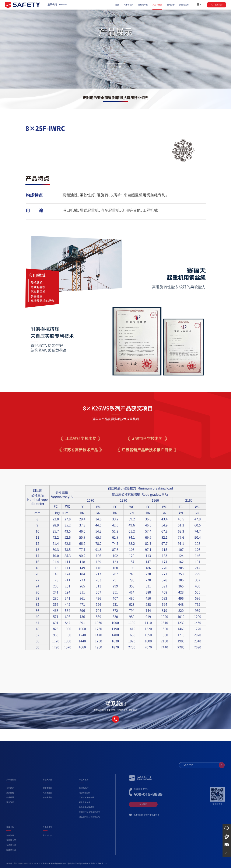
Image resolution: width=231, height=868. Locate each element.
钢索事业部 (47, 798)
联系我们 (216, 5)
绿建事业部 (47, 808)
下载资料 (116, 67)
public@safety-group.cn (146, 825)
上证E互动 (47, 845)
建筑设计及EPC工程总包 (90, 827)
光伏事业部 (47, 803)
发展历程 (10, 803)
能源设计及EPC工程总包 (90, 822)
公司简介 (10, 798)
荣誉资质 (10, 813)
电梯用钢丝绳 (85, 803)
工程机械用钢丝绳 (87, 808)
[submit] (222, 775)
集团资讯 (10, 845)
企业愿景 (10, 808)
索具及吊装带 (85, 813)
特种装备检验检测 (87, 817)
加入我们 (143, 814)
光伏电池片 (84, 798)
